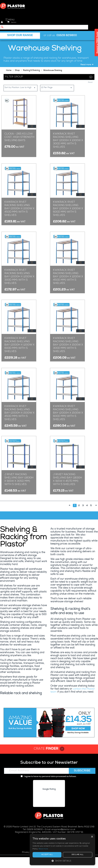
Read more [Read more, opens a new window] (75, 849)
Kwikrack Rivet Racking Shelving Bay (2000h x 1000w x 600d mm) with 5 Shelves (68, 209)
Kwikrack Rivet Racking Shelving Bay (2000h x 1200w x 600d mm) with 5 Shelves (19, 345)
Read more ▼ (87, 65)
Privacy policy (29, 852)
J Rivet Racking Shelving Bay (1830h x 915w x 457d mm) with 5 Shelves (67, 480)
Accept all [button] (64, 855)
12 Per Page (57, 88)
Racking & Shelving (31, 71)
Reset (90, 82)
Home (9, 71)
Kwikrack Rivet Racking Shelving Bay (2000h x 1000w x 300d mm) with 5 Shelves (68, 141)
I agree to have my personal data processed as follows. (49, 777)
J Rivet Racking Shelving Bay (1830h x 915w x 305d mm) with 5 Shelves (19, 480)
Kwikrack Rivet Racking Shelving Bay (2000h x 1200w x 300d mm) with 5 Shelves (19, 277)
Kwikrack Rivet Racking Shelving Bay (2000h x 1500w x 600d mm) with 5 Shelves (68, 413)
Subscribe (82, 771)
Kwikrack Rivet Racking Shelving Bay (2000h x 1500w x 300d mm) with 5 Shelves (68, 345)
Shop (17, 71)
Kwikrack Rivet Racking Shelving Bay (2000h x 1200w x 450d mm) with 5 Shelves (68, 277)
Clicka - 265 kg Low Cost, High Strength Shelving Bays (19, 137)
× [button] (92, 834)
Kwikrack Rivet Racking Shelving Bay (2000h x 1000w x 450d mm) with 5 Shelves (19, 209)
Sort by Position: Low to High (21, 88)
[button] (74, 861)
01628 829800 (67, 36)
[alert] (74, 848)
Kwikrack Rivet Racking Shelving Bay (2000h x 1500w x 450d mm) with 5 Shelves (19, 413)
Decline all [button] (83, 855)
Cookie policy (45, 852)
